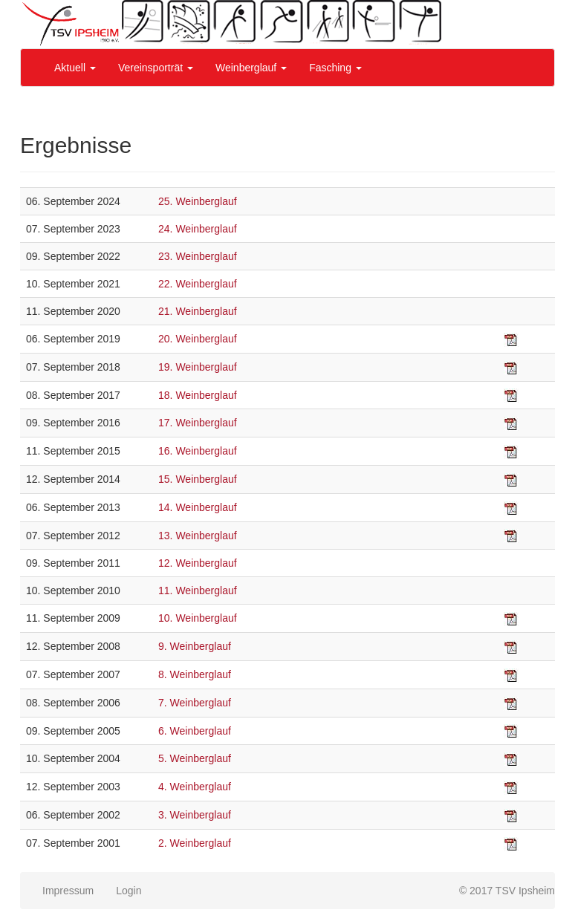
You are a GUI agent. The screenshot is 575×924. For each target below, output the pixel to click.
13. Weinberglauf (198, 536)
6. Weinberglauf (195, 731)
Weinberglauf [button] (251, 68)
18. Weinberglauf (198, 395)
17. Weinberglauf (198, 423)
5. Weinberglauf (195, 758)
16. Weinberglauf (198, 451)
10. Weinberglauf (198, 618)
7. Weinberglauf (195, 703)
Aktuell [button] (75, 68)
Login (129, 891)
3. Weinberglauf (195, 815)
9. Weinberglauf (195, 646)
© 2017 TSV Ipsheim (507, 891)
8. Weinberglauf (195, 674)
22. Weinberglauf (198, 284)
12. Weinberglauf (198, 563)
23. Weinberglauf (198, 256)
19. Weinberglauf (198, 367)
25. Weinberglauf (198, 201)
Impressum (68, 891)
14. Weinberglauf (198, 507)
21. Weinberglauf (198, 311)
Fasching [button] (335, 68)
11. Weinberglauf (198, 590)
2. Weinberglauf (195, 843)
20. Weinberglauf (198, 339)
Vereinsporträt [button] (156, 68)
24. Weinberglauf (198, 229)
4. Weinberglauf (195, 787)
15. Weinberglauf (198, 479)
